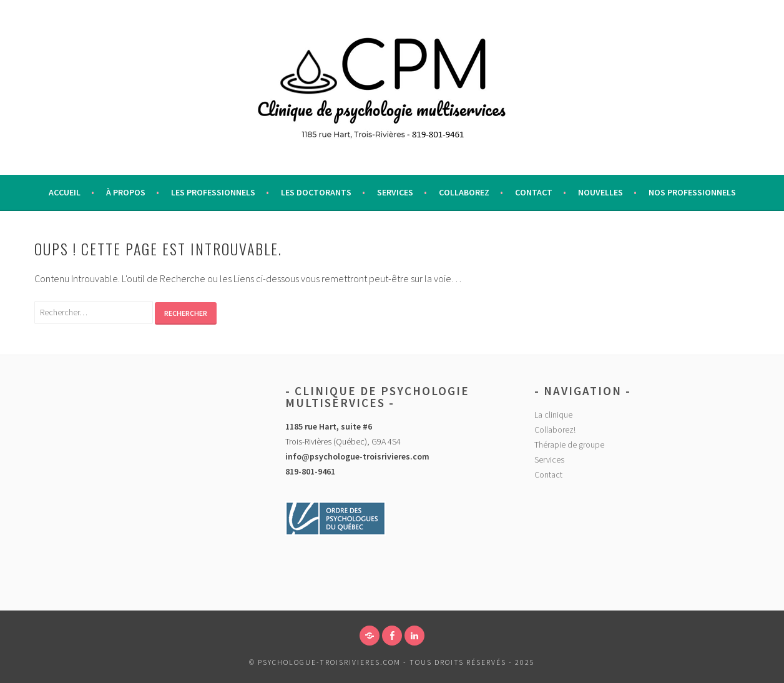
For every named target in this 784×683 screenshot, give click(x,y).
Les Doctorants (316, 192)
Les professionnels (213, 192)
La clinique (553, 415)
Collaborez (464, 192)
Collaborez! (555, 430)
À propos (126, 192)
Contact (534, 192)
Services (395, 192)
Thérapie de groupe (569, 445)
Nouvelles (600, 192)
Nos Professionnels (692, 192)
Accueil (65, 192)
